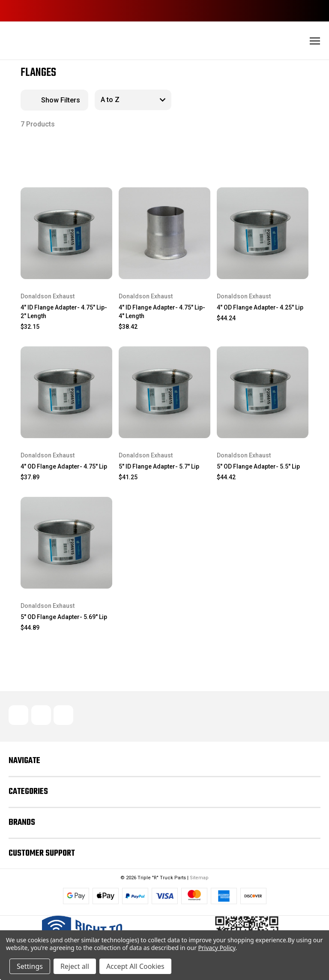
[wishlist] (92, 195)
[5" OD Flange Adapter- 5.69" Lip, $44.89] (66, 543)
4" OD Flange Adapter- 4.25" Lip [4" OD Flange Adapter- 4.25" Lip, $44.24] (260, 307)
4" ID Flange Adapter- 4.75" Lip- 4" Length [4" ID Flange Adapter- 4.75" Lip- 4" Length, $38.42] (162, 312)
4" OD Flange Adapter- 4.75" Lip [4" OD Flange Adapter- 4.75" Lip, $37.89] (64, 466)
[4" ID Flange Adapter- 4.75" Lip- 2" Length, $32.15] (66, 233)
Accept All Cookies (135, 966)
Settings (30, 966)
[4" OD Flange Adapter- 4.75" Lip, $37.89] (66, 392)
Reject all (75, 966)
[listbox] (133, 100)
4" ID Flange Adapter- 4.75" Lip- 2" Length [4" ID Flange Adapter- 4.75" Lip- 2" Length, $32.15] (64, 312)
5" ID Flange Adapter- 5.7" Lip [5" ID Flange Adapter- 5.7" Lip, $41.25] (159, 466)
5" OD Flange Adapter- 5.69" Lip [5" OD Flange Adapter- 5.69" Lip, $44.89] (64, 617)
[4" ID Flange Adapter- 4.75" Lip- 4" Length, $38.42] (164, 233)
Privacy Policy (217, 948)
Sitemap (199, 878)
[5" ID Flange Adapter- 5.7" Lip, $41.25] (164, 392)
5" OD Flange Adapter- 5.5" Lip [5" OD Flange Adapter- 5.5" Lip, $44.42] (258, 466)
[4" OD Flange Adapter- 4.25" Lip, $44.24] (263, 233)
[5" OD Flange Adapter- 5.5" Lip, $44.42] (263, 392)
